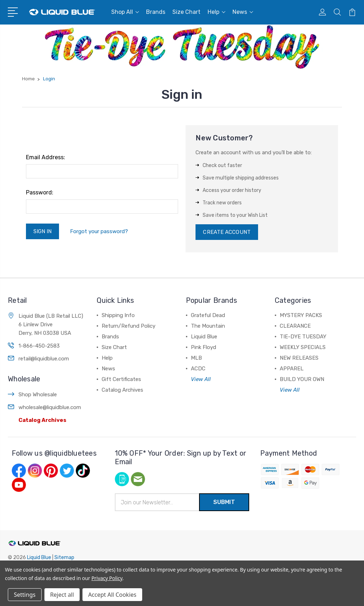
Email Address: (45, 157)
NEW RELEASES (299, 358)
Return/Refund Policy (129, 326)
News (243, 12)
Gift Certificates (121, 379)
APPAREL (292, 369)
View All (201, 379)
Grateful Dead (208, 315)
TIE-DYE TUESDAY (303, 337)
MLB (196, 358)
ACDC (198, 369)
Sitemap (64, 557)
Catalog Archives (42, 420)
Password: (40, 192)
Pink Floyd (204, 347)
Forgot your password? (99, 231)
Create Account (227, 232)
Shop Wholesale (38, 395)
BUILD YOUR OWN (302, 379)
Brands (156, 12)
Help (216, 12)
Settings (25, 595)
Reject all (62, 595)
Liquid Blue (204, 337)
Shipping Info (118, 315)
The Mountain (208, 326)
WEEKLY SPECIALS (303, 347)
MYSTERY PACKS (301, 315)
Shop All (125, 12)
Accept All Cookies (112, 595)
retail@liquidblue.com (44, 359)
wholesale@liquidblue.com (50, 407)
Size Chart (186, 12)
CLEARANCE (295, 326)
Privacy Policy (107, 578)
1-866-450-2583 (39, 346)
